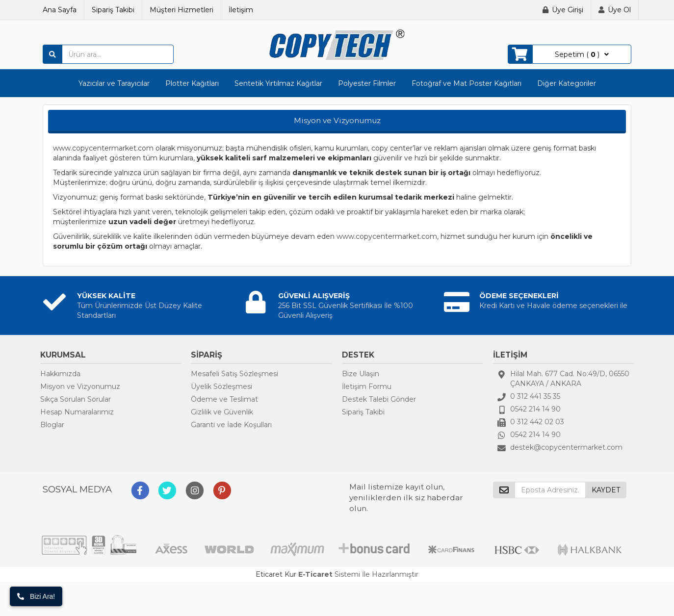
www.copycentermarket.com (103, 148)
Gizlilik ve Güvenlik (222, 412)
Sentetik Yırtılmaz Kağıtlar (278, 83)
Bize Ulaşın (361, 374)
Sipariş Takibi (113, 10)
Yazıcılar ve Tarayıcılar (114, 83)
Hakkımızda (60, 374)
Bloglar (52, 425)
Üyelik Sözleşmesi (221, 386)
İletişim (241, 10)
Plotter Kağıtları (192, 83)
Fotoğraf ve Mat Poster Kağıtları (467, 83)
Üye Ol (619, 10)
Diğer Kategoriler (567, 83)
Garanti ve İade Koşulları (231, 425)
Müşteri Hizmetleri (181, 10)
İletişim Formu (367, 386)
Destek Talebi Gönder (379, 399)
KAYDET (606, 490)
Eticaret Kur (276, 574)
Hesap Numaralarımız (77, 412)
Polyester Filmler (367, 83)
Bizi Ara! (36, 596)
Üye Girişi (568, 10)
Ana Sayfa (60, 10)
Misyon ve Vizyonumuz (80, 386)
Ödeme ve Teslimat (224, 399)
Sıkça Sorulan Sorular (76, 399)
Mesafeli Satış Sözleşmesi (234, 374)
